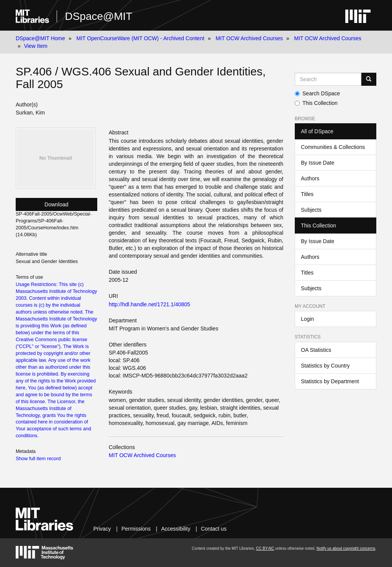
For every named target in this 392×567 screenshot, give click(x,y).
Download (56, 204)
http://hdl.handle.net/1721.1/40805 (149, 304)
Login (307, 319)
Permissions (136, 529)
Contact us (214, 529)
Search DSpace (317, 93)
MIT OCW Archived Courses (249, 38)
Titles (307, 194)
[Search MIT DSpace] (328, 79)
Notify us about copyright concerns (346, 548)
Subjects (311, 210)
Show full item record (38, 459)
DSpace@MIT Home (40, 38)
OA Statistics (316, 350)
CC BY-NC (265, 548)
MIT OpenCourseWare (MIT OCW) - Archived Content (140, 38)
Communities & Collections (333, 147)
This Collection (316, 103)
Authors (310, 178)
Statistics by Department (330, 381)
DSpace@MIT (98, 16)
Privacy (102, 529)
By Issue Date (318, 163)
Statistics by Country (325, 366)
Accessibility (176, 529)
